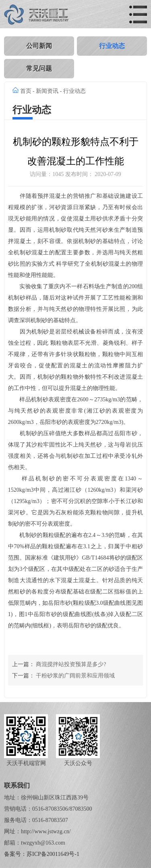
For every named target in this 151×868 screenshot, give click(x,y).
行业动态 (112, 46)
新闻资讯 (47, 91)
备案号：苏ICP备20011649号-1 (42, 854)
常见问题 (39, 68)
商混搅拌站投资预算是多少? (71, 664)
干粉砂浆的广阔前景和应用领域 (75, 676)
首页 (26, 91)
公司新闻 (39, 46)
